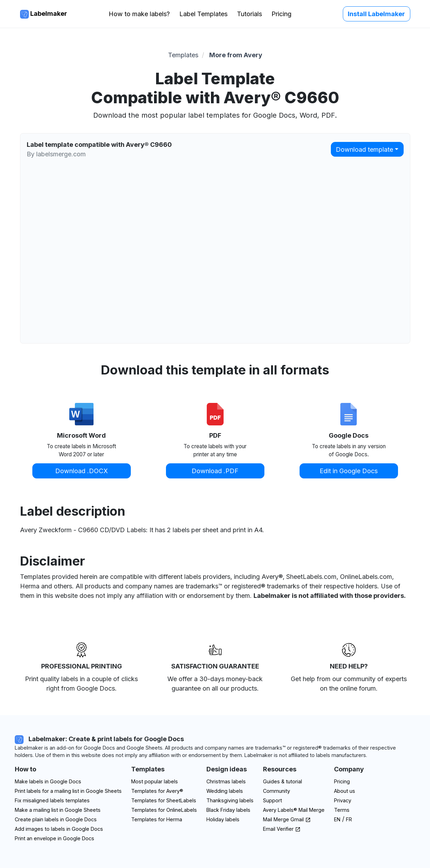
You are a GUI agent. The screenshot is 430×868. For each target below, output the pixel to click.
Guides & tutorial (283, 781)
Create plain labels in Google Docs (56, 819)
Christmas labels (226, 781)
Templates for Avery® (157, 791)
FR (349, 819)
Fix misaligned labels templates (52, 800)
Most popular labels (155, 781)
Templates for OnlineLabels (164, 810)
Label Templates (203, 14)
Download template (364, 149)
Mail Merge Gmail (287, 819)
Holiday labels (223, 819)
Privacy (343, 800)
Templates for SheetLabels (164, 800)
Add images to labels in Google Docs (59, 829)
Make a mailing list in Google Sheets (58, 810)
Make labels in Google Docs (48, 781)
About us (345, 791)
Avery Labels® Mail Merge (294, 810)
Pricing (281, 14)
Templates (183, 55)
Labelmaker (44, 14)
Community (277, 791)
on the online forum (348, 688)
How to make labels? (139, 14)
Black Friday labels (228, 810)
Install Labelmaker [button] (376, 14)
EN (337, 819)
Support (272, 800)
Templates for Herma (157, 819)
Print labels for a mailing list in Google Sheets (68, 791)
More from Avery (236, 55)
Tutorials (249, 14)
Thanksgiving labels (230, 800)
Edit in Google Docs (349, 471)
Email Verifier (282, 829)
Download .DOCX (82, 471)
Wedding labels (225, 791)
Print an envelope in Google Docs (54, 838)
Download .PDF (215, 471)
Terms (342, 810)
